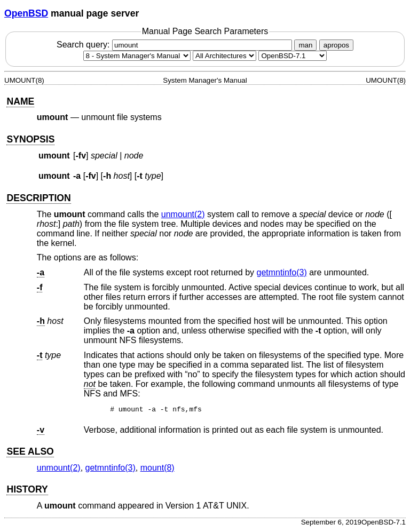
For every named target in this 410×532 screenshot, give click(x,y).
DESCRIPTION (38, 198)
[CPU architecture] (224, 56)
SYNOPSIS (30, 139)
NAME (20, 101)
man (305, 45)
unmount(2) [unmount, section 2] (183, 214)
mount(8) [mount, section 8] (157, 469)
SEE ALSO (30, 453)
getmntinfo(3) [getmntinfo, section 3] (282, 272)
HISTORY (27, 491)
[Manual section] (137, 56)
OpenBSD (26, 13)
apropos (336, 45)
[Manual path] (293, 56)
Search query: (176, 45)
